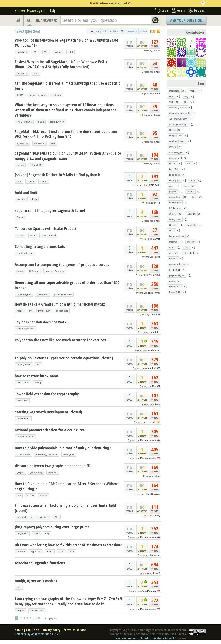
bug (38, 365)
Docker (31, 181)
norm (33, 235)
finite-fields (22, 401)
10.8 (71, 52)
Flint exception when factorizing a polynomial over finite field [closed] (65, 508)
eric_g (157, 203)
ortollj (157, 50)
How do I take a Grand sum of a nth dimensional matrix (60, 304)
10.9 (19, 181)
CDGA (20, 95)
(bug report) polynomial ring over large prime (52, 527)
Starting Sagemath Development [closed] (48, 412)
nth (31, 311)
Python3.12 (23, 143)
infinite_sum (44, 311)
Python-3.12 (36, 165)
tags (165, 10)
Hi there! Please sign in (30, 11)
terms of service (75, 630)
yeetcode (151, 422)
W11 (47, 52)
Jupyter (21, 217)
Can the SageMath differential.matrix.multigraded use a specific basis (67, 86)
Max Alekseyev (148, 440)
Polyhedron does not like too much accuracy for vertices (60, 340)
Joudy (157, 115)
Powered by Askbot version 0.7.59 (37, 634)
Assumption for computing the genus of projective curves (62, 264)
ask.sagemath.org (63, 294)
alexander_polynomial (47, 454)
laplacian (53, 472)
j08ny (157, 404)
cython (44, 181)
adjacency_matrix (38, 95)
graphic (21, 611)
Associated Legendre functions (40, 563)
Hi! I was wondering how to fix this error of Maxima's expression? (68, 545)
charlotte (156, 314)
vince (157, 93)
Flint (57, 517)
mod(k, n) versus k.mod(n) (36, 581)
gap (19, 496)
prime (37, 534)
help (53, 11)
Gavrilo (156, 239)
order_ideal (69, 454)
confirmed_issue (25, 253)
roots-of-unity (23, 454)
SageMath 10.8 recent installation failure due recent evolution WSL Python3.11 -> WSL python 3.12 (66, 134)
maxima (21, 552)
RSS (153, 31)
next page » (50, 618)
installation (22, 52)
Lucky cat (155, 555)
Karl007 (156, 386)
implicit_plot (62, 311)
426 (38, 618)
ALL (29, 20)
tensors (21, 235)
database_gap (24, 294)
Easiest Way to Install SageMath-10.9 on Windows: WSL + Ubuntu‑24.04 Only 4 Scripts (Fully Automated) (61, 64)
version (59, 52)
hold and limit (26, 193)
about (19, 630)
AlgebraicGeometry (55, 271)
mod (19, 587)
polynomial (22, 534)
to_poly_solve (24, 365)
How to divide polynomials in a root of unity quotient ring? (63, 448)
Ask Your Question (186, 20)
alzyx (157, 476)
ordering (57, 95)
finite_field (43, 517)
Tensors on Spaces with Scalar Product (46, 229)
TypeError (36, 552)
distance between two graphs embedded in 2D (53, 466)
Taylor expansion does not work (40, 322)
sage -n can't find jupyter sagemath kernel (50, 211)
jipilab (157, 257)
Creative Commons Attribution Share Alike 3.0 (145, 638)
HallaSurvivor (153, 494)
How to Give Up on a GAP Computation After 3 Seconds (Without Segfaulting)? (67, 486)
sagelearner (154, 293)
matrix (41, 122)
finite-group (43, 294)
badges (199, 10)
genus (20, 271)
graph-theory (36, 472)
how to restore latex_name (37, 376)
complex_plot (37, 611)
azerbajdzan (154, 350)
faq (28, 630)
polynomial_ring (25, 517)
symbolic (21, 199)
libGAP (30, 496)
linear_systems (24, 122)
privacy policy (51, 630)
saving (38, 383)
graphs (20, 472)
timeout (43, 496)
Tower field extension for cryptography (47, 394)
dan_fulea (155, 332)
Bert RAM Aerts (152, 185)
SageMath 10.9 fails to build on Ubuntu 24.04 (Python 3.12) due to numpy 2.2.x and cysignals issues (68, 156)
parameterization (25, 437)
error (61, 552)
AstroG (156, 573)
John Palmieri (149, 591)
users (181, 10)
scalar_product (49, 235)
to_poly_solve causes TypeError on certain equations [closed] (64, 358)
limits (34, 199)
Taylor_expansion (26, 329)
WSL (36, 52)
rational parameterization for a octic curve (50, 430)
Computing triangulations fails (40, 247)
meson (20, 165)
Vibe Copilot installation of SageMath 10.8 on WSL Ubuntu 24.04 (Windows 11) (66, 43)
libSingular (34, 271)
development (23, 419)
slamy (157, 516)
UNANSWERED (47, 20)
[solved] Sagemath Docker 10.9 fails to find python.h (57, 175)
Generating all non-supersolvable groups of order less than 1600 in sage (67, 285)
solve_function (57, 122)
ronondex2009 (153, 368)
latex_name (23, 383)
